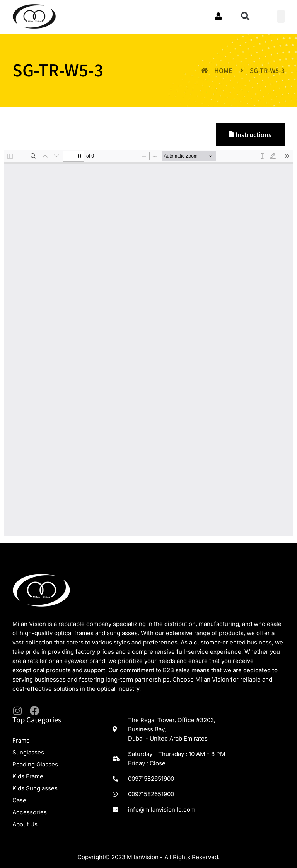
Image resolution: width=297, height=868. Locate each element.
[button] (245, 16)
